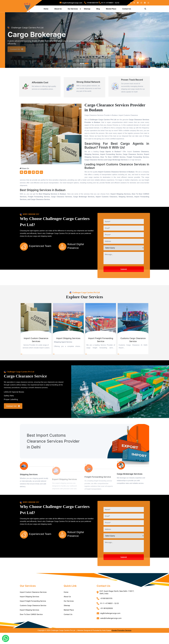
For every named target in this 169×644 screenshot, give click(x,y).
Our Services (73, 9)
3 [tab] (87, 75)
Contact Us (127, 9)
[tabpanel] (84, 46)
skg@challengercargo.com (77, 3)
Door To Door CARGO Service (31, 626)
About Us (58, 9)
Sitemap (87, 9)
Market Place (112, 9)
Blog (98, 9)
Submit (132, 280)
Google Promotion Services (122, 642)
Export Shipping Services (29, 621)
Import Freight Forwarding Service (33, 612)
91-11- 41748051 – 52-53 (102, 3)
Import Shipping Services (29, 608)
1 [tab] (81, 75)
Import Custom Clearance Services (33, 603)
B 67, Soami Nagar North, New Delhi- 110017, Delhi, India (117, 604)
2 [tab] (83, 75)
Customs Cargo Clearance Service (33, 617)
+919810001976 (91, 3)
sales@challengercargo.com (111, 630)
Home (46, 9)
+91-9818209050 (106, 620)
